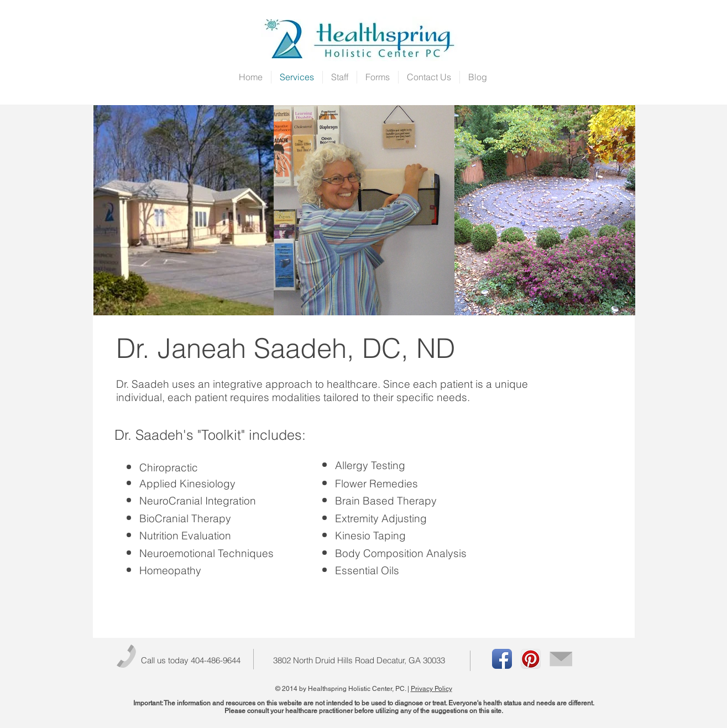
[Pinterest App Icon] (531, 659)
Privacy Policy (432, 689)
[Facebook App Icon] (502, 659)
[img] (184, 210)
